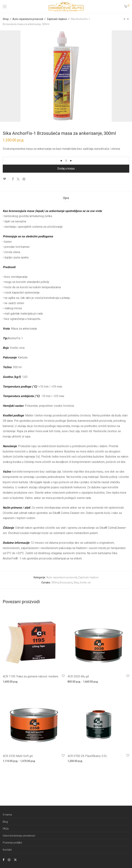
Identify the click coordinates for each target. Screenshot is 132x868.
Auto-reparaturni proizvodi (28, 19)
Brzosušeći (66, 583)
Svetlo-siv (85, 583)
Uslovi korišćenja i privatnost (19, 836)
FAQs (6, 829)
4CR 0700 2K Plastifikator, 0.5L (87, 756)
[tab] (66, 198)
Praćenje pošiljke (12, 843)
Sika (76, 583)
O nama (7, 815)
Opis (66, 198)
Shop (6, 19)
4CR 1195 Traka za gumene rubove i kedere (30, 676)
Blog (5, 822)
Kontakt (7, 850)
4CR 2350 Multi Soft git (18, 756)
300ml (55, 583)
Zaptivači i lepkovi (57, 19)
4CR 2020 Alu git (78, 676)
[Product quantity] (66, 161)
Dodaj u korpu (66, 169)
